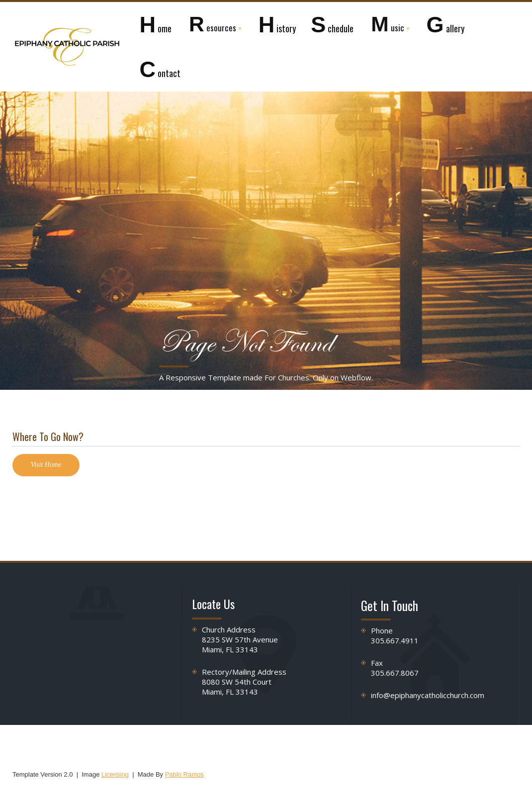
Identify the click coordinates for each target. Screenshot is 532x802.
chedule (332, 25)
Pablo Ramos (184, 774)
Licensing (115, 774)
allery (445, 25)
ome (155, 25)
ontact (160, 69)
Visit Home (46, 465)
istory (277, 25)
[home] (67, 47)
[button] (215, 24)
